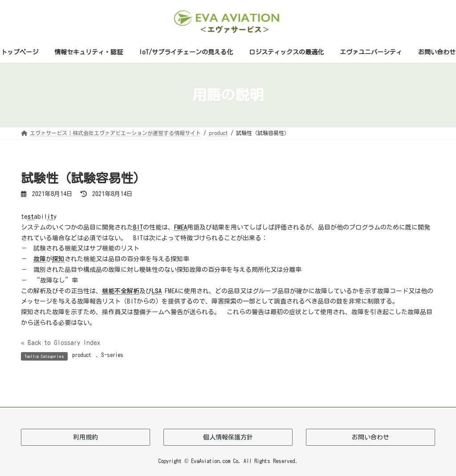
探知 (58, 259)
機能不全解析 (121, 291)
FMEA (181, 227)
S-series (112, 355)
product (82, 355)
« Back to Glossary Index (61, 343)
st (31, 217)
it (50, 217)
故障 (40, 259)
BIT (138, 227)
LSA (157, 291)
